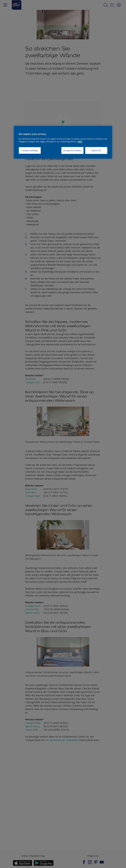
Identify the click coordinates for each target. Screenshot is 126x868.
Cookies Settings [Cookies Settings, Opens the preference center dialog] (30, 150)
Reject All (96, 150)
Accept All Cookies (72, 150)
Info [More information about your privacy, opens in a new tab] (80, 142)
